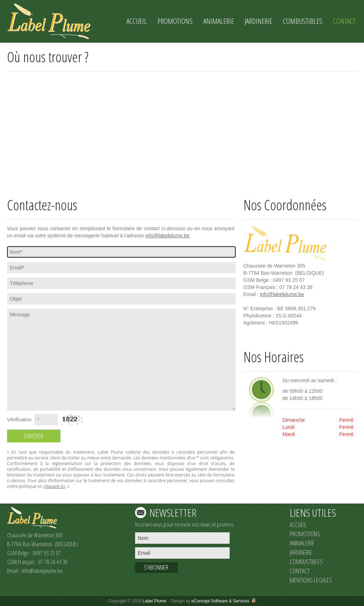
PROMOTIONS (305, 534)
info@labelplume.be (167, 236)
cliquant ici (54, 486)
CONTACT (300, 571)
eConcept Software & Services (220, 601)
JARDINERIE (301, 552)
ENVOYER (34, 436)
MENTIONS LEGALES (311, 580)
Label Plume (154, 601)
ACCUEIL (298, 525)
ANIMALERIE (302, 543)
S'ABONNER (156, 567)
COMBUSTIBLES (306, 562)
